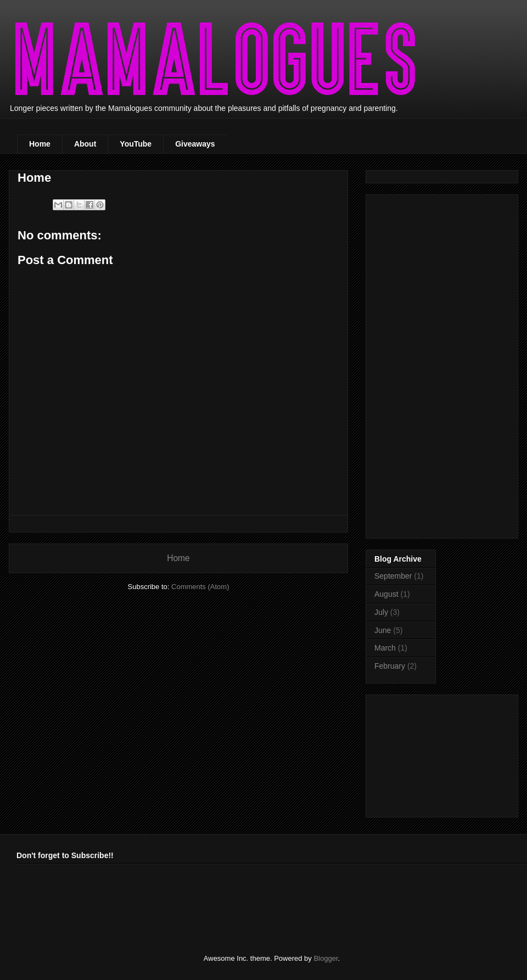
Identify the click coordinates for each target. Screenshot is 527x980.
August (386, 594)
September (393, 576)
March (385, 648)
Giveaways (195, 144)
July (381, 612)
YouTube (136, 144)
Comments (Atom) (200, 587)
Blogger (326, 958)
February (390, 666)
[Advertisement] (432, 363)
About (85, 144)
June (383, 630)
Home (40, 144)
